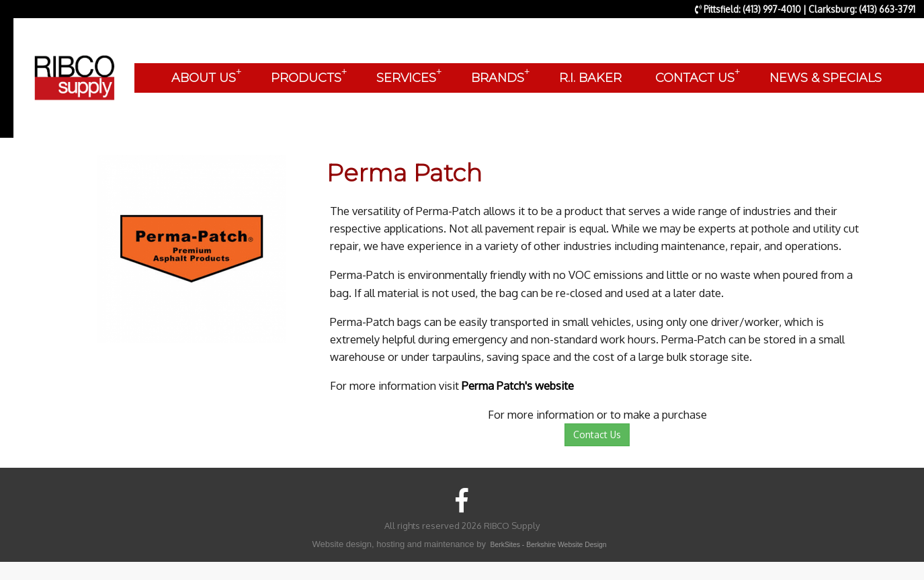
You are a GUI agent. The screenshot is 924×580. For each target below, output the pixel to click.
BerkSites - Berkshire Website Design (549, 545)
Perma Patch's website (518, 385)
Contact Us (597, 434)
